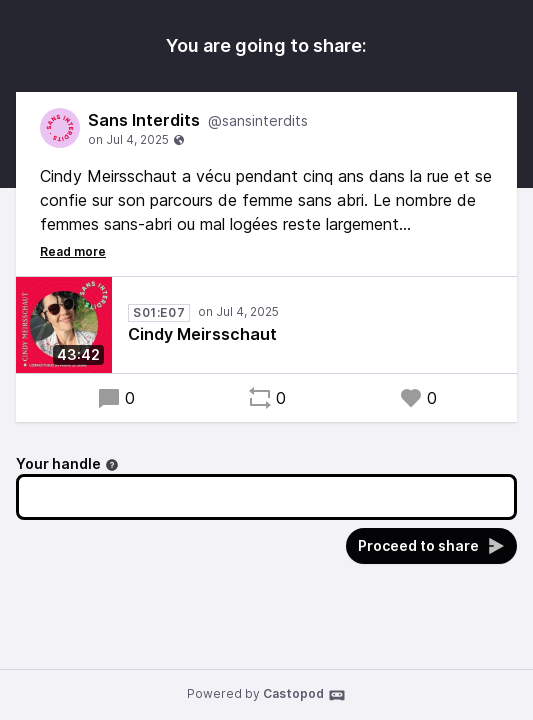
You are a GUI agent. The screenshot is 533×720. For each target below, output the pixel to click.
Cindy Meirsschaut (202, 334)
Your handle (67, 463)
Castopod (304, 695)
